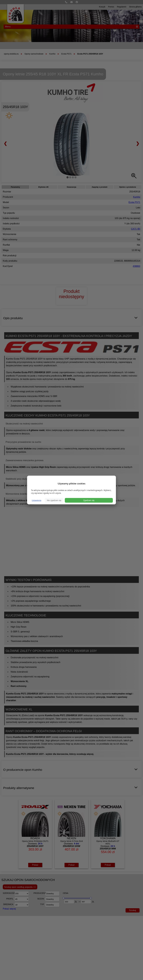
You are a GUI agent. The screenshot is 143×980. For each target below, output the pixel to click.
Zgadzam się (89, 500)
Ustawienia (36, 500)
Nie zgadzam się (54, 500)
